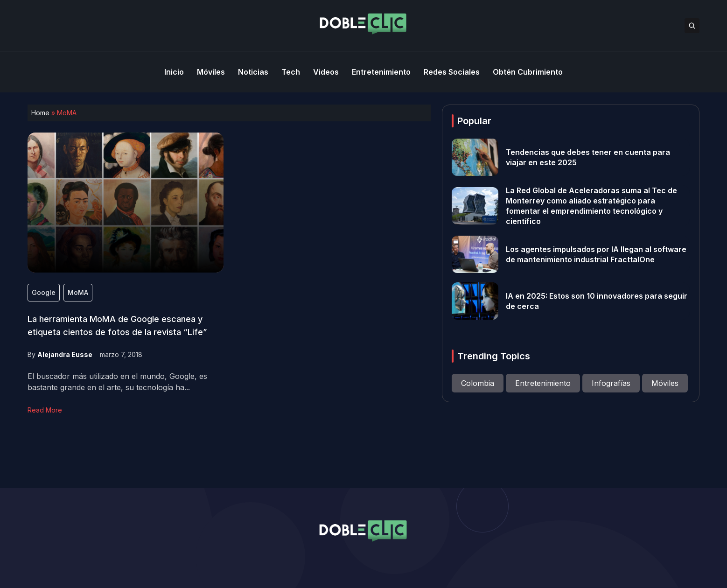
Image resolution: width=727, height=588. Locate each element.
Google (44, 292)
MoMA (78, 292)
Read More (45, 410)
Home (40, 113)
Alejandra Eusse (65, 354)
